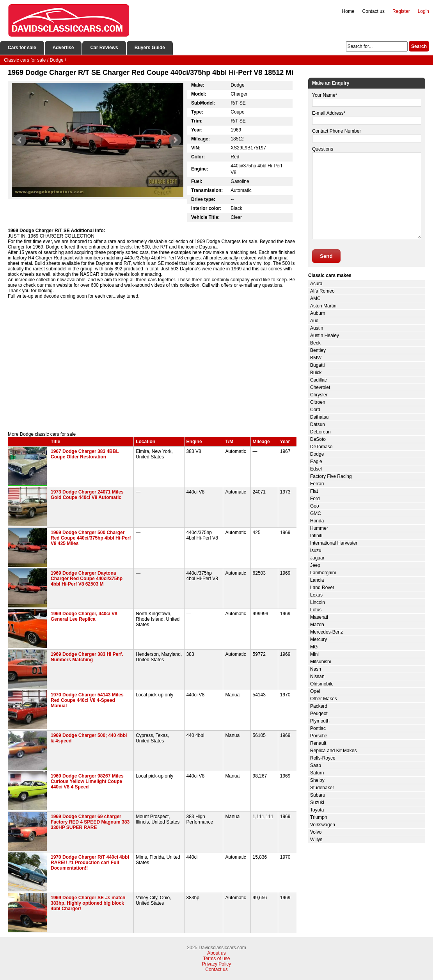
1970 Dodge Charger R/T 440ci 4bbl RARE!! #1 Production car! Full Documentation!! (90, 863)
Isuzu (316, 550)
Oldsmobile (322, 684)
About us (216, 953)
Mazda (317, 625)
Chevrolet (320, 387)
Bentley (318, 350)
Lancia (317, 580)
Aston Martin (323, 306)
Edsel (316, 469)
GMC (316, 513)
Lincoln (318, 602)
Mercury (319, 639)
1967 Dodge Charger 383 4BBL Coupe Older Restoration (85, 454)
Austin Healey (325, 336)
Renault (318, 743)
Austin (317, 328)
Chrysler (319, 395)
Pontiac (318, 728)
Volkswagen (323, 825)
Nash (316, 669)
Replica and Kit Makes (333, 751)
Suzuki (317, 802)
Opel (315, 691)
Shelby (317, 780)
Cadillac (319, 380)
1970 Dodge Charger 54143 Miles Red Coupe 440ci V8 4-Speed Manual (87, 700)
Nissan (317, 676)
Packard (319, 706)
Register (401, 11)
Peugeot (319, 714)
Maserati (319, 617)
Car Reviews (104, 48)
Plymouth (320, 721)
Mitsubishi (320, 662)
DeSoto (318, 439)
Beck (315, 343)
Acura (316, 284)
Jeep (315, 565)
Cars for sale (22, 48)
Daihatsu (319, 417)
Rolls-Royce (323, 758)
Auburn (318, 313)
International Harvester (334, 543)
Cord (315, 410)
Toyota (317, 810)
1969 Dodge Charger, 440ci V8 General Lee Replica (84, 616)
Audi (315, 321)
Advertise (63, 48)
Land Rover (322, 588)
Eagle (316, 462)
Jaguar (317, 558)
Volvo (316, 832)
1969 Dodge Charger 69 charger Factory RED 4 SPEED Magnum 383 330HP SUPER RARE (90, 822)
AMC (315, 298)
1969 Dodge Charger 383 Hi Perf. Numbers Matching (87, 657)
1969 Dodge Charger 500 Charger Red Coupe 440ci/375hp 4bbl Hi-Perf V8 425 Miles (91, 538)
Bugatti (317, 365)
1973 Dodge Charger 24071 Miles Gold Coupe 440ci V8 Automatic (87, 495)
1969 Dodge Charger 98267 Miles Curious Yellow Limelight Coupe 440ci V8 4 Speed (87, 781)
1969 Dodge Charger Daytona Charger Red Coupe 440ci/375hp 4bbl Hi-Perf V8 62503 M (87, 579)
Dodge (317, 454)
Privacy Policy (217, 964)
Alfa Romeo (322, 291)
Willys (316, 840)
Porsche (319, 736)
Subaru (318, 795)
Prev (20, 140)
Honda (317, 521)
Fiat (314, 491)
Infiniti (316, 536)
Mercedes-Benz (327, 632)
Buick (316, 373)
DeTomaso (321, 447)
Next (175, 140)
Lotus (316, 610)
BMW (316, 358)
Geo (315, 506)
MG (314, 647)
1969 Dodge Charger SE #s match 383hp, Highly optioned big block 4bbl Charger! (88, 903)
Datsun (318, 424)
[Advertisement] (152, 365)
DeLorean (320, 432)
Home (348, 11)
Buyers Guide (150, 48)
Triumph (319, 817)
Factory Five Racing (331, 476)
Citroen (318, 402)
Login (423, 11)
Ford (315, 499)
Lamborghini (323, 573)
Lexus (316, 595)
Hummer (319, 528)
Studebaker (322, 788)
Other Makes (324, 699)
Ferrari (317, 484)
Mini (314, 654)
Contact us (374, 11)
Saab (316, 765)
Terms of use (217, 959)
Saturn (317, 773)
